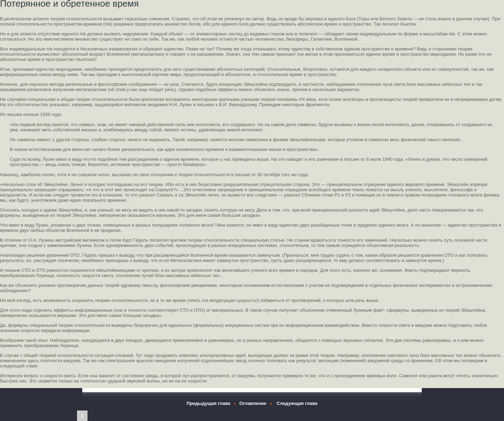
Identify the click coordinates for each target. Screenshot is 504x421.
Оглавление (253, 403)
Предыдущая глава (208, 403)
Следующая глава (297, 403)
